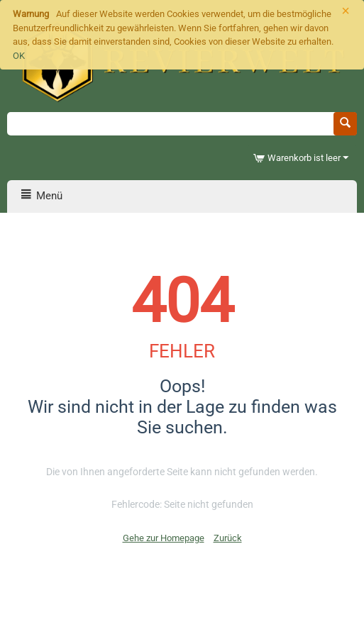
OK (19, 56)
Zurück (228, 538)
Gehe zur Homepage (164, 538)
